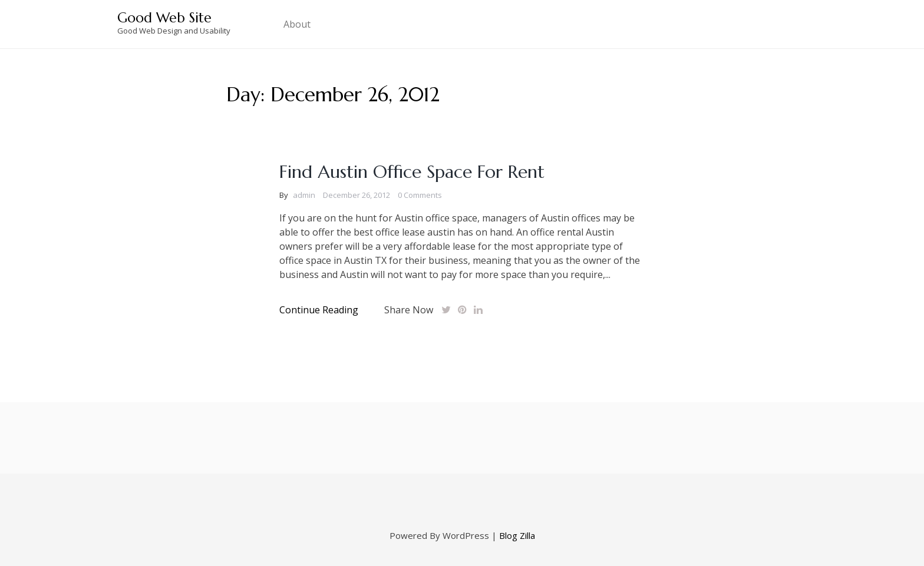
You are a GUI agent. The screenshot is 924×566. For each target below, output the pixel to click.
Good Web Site (164, 18)
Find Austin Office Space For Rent (412, 172)
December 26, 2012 (357, 195)
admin (304, 195)
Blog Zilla (517, 535)
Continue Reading (319, 310)
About (297, 24)
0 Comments (420, 195)
